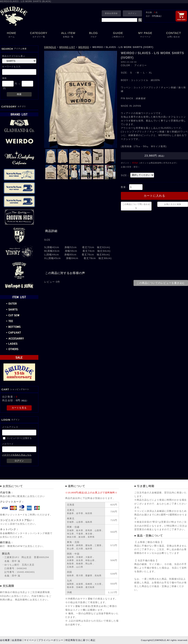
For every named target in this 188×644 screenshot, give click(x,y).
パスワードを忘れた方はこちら (17, 455)
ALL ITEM (68, 35)
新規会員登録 (111, 13)
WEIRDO (84, 47)
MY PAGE (145, 35)
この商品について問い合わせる (136, 206)
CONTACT (174, 35)
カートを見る (19, 408)
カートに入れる (154, 196)
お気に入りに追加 (173, 204)
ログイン (132, 13)
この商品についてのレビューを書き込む (161, 283)
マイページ (30, 640)
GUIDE (118, 35)
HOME (12, 35)
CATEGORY (39, 35)
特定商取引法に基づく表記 (80, 640)
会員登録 (17, 640)
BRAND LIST (67, 47)
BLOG (94, 35)
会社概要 (5, 640)
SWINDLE (50, 47)
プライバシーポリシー (51, 640)
